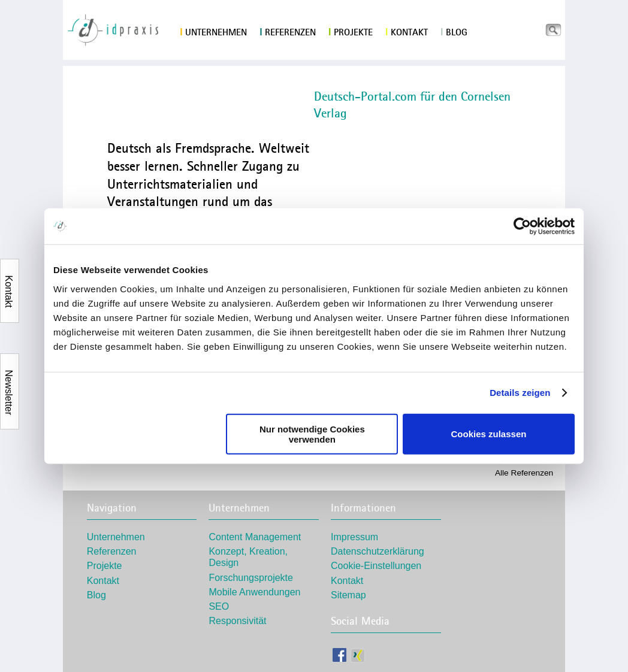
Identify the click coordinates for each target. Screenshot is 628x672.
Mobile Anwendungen (254, 592)
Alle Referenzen (524, 473)
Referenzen (288, 32)
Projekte (351, 32)
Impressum (354, 537)
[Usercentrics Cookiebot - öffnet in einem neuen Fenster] (522, 226)
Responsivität (237, 621)
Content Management (255, 537)
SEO (219, 606)
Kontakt (407, 32)
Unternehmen (213, 32)
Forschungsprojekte (251, 578)
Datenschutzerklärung (378, 551)
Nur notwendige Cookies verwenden (312, 434)
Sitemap (348, 595)
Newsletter (9, 377)
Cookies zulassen (489, 434)
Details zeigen (520, 393)
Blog (454, 32)
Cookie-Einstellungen (376, 566)
